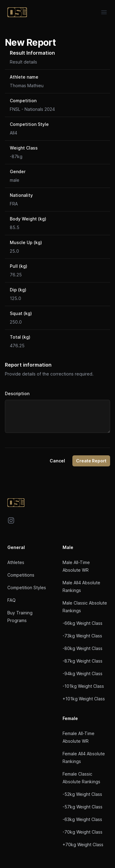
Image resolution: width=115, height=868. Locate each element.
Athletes (16, 562)
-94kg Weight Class (82, 673)
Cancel (57, 461)
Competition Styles (27, 588)
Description (17, 393)
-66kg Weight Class (82, 623)
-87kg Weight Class (82, 661)
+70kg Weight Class (83, 845)
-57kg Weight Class (82, 807)
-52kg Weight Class (82, 794)
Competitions (21, 575)
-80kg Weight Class (82, 648)
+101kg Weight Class (84, 699)
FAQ (11, 600)
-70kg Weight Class (82, 832)
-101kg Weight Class (83, 686)
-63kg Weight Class (82, 819)
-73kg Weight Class (82, 636)
